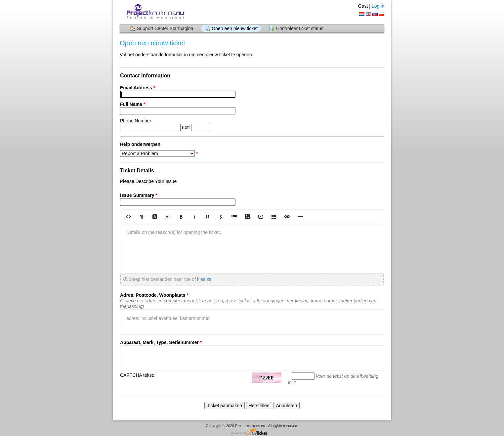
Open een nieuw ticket (235, 28)
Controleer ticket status (300, 28)
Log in (378, 6)
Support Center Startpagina (165, 28)
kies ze (204, 279)
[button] (128, 217)
